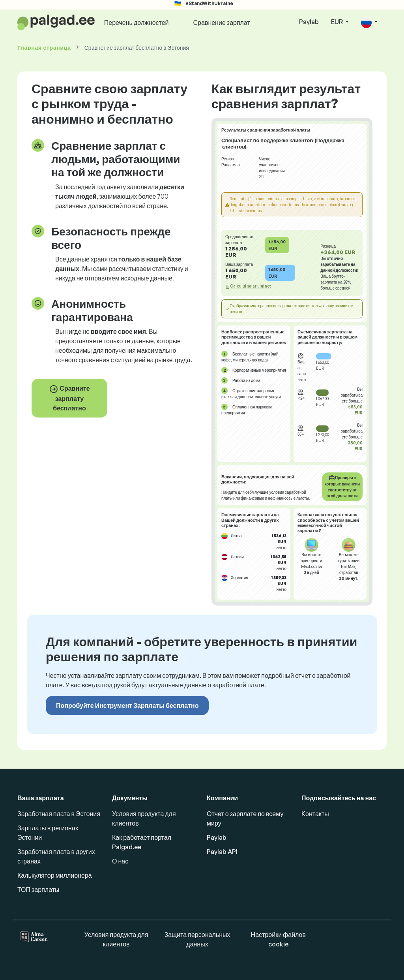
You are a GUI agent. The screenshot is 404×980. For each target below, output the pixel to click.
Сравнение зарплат (222, 23)
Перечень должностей (137, 23)
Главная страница (44, 48)
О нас (120, 861)
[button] (369, 22)
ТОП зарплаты (38, 890)
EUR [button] (338, 22)
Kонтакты (315, 814)
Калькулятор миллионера (55, 875)
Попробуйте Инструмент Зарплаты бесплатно (127, 705)
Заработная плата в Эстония (59, 814)
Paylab (309, 22)
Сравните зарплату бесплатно (69, 398)
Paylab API (222, 852)
